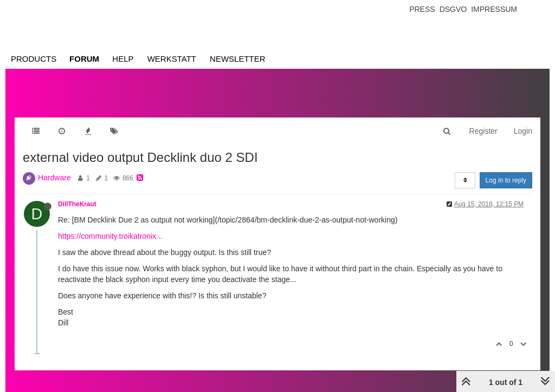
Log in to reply (506, 180)
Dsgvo (453, 9)
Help (123, 59)
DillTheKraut (77, 204)
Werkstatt (172, 59)
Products (34, 59)
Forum (84, 59)
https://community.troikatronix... (110, 236)
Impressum (494, 9)
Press (422, 9)
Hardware (54, 178)
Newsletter (238, 59)
